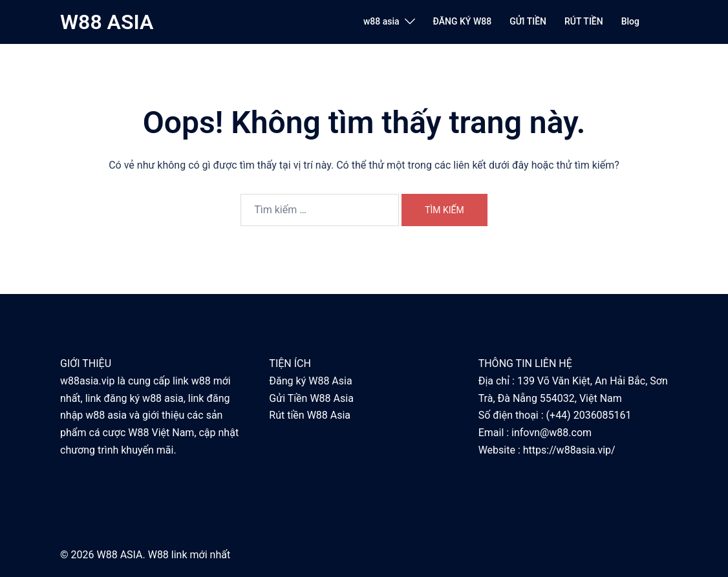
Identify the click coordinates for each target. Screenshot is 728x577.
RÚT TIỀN (584, 21)
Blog (630, 21)
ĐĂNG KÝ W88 (463, 21)
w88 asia (381, 21)
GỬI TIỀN (528, 21)
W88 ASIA (107, 22)
